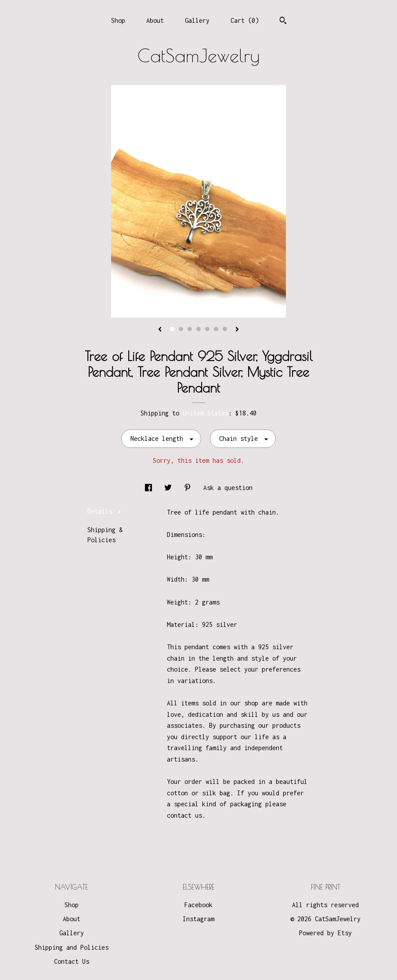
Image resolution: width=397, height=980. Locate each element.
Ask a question (228, 488)
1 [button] (172, 329)
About (155, 20)
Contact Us (72, 961)
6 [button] (216, 329)
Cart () (245, 20)
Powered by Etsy (325, 933)
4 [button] (198, 329)
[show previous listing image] (160, 330)
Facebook (198, 905)
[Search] (283, 21)
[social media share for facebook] (150, 488)
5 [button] (207, 329)
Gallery (197, 20)
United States (206, 413)
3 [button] (190, 329)
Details (104, 511)
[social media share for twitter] (170, 488)
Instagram (198, 919)
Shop (118, 20)
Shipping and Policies (72, 947)
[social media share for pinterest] (189, 488)
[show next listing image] (237, 330)
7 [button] (225, 329)
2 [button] (181, 329)
